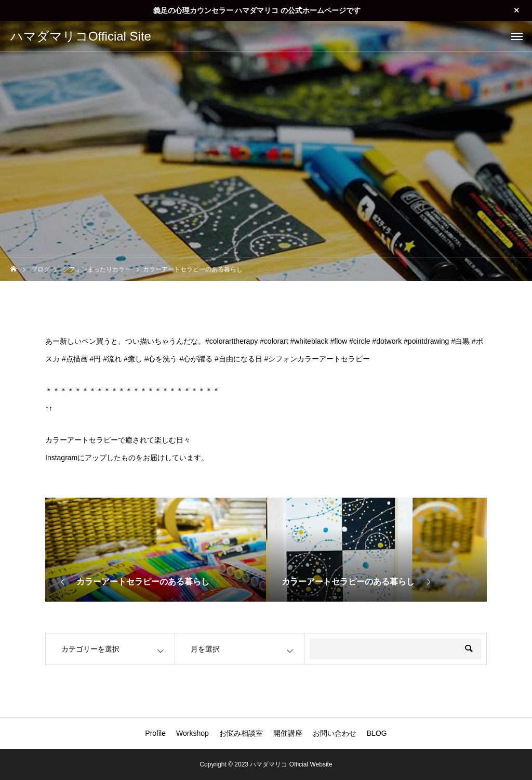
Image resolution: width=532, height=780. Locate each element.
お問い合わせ (335, 733)
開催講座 (288, 733)
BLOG (377, 733)
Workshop (192, 733)
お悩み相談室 (241, 733)
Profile (155, 733)
